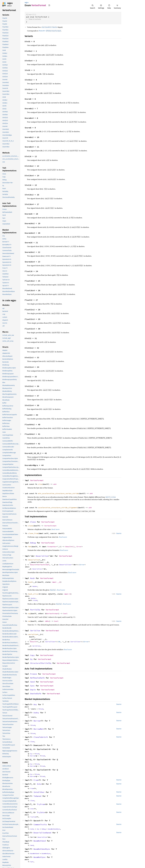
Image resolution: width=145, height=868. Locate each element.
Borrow (37, 721)
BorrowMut (39, 729)
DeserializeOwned (42, 833)
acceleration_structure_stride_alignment (58, 508)
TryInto (41, 812)
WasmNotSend (40, 841)
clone (31, 526)
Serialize (35, 631)
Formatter (52, 547)
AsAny (36, 713)
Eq (31, 659)
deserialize (34, 560)
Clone (33, 522)
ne (29, 621)
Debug (33, 543)
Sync (32, 686)
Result (68, 547)
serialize (33, 634)
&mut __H (56, 582)
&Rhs (47, 621)
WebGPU (50, 31)
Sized (35, 600)
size (40, 484)
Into (39, 784)
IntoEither (39, 792)
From (36, 780)
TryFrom (41, 804)
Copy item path (49, 5)
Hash (32, 578)
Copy (32, 655)
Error (79, 547)
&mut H (67, 594)
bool (65, 613)
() (74, 547)
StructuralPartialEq (41, 663)
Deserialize (42, 556)
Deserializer (65, 565)
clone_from (33, 533)
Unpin (33, 690)
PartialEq (35, 610)
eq (29, 613)
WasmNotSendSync (54, 829)
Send (32, 682)
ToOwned (37, 796)
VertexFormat (37, 480)
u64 (55, 484)
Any (35, 704)
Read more (56, 529)
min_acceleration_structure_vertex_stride (58, 493)
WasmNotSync (46, 853)
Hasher (35, 586)
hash (30, 582)
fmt (30, 547)
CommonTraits (40, 825)
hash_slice (33, 594)
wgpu (10, 3)
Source (119, 533)
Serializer (50, 642)
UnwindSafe (36, 694)
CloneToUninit (41, 737)
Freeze (34, 674)
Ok (59, 642)
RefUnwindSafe (37, 678)
